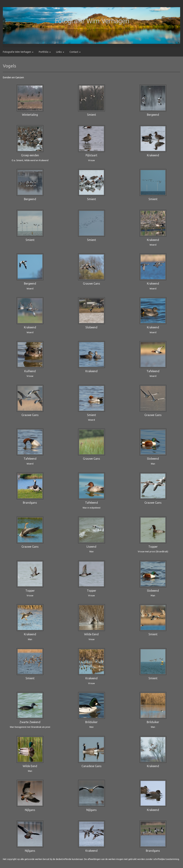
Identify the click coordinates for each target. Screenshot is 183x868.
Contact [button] (75, 52)
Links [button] (60, 52)
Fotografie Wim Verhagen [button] (18, 52)
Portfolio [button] (45, 52)
